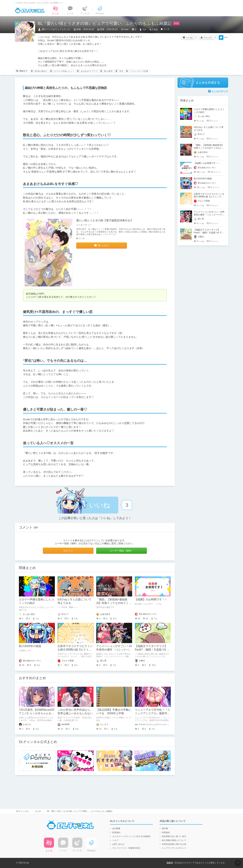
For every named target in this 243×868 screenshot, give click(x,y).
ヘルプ (115, 840)
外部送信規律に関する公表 (174, 844)
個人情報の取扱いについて (174, 840)
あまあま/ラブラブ (89, 71)
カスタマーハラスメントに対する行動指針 (131, 836)
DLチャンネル (30, 10)
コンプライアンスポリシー (174, 848)
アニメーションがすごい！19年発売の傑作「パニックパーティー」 (114, 650)
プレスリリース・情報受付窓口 (126, 848)
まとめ (38, 811)
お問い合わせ (118, 844)
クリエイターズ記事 (139, 71)
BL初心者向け (41, 71)
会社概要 (116, 828)
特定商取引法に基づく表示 (174, 836)
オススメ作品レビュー (64, 71)
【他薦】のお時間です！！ (151, 599)
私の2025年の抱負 (30, 646)
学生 (121, 71)
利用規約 (116, 833)
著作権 (165, 828)
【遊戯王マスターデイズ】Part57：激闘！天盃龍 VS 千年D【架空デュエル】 (152, 650)
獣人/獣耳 (108, 71)
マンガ (166, 29)
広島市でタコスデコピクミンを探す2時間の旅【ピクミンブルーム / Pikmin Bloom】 (75, 650)
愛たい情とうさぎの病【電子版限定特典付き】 (105, 220)
